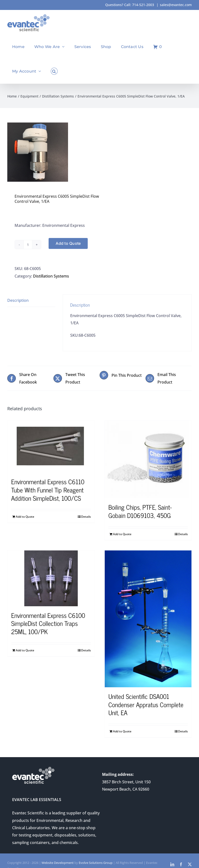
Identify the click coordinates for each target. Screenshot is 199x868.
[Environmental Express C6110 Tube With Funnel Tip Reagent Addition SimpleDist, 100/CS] (51, 447)
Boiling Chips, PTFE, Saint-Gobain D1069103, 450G (140, 511)
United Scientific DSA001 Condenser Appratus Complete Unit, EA (146, 704)
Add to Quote (68, 243)
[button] (54, 71)
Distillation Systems (51, 276)
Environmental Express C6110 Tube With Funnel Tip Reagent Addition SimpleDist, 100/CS (48, 490)
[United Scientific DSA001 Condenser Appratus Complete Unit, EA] (148, 619)
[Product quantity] (28, 245)
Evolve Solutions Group (96, 863)
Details (86, 517)
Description (18, 300)
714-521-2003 (143, 5)
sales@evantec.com (176, 5)
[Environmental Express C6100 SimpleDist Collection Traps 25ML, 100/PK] (51, 578)
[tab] (31, 300)
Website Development (58, 863)
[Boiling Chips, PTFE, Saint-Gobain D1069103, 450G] (148, 459)
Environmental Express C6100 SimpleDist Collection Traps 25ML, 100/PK (48, 623)
